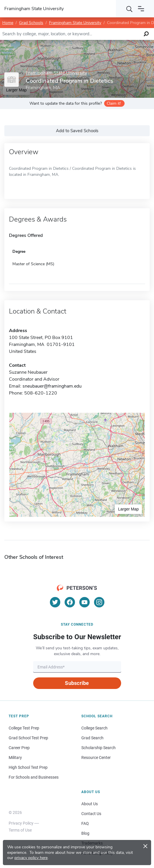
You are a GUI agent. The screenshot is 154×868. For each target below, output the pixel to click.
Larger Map (128, 509)
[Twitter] (55, 602)
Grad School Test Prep (28, 738)
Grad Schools (31, 23)
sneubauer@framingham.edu (52, 386)
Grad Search (92, 738)
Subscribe (77, 683)
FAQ (85, 823)
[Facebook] (70, 602)
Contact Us (91, 814)
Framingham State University (75, 23)
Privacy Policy (21, 823)
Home (8, 23)
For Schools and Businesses (34, 777)
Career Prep (19, 748)
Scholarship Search (98, 748)
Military (15, 758)
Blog (85, 833)
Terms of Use (20, 830)
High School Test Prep (28, 767)
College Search (94, 728)
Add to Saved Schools (77, 131)
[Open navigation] (141, 9)
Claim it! (114, 103)
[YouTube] (84, 602)
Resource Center (96, 758)
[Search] (129, 9)
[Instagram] (99, 602)
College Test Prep (24, 728)
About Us (90, 804)
